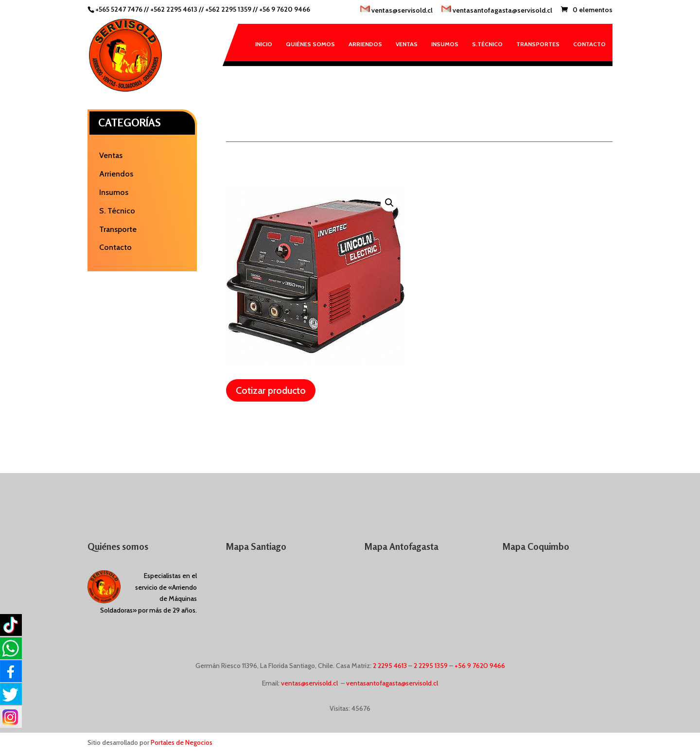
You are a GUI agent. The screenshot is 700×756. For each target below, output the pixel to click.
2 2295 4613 (390, 666)
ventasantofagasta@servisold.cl (497, 10)
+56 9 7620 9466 (285, 9)
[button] (389, 203)
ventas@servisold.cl (396, 10)
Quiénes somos (310, 44)
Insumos (445, 44)
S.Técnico (487, 44)
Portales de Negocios (182, 742)
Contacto (589, 44)
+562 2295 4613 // (178, 9)
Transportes (538, 44)
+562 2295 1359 (228, 9)
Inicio (264, 44)
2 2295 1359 (431, 666)
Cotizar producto (271, 390)
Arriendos (365, 44)
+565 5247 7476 (119, 9)
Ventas (407, 44)
